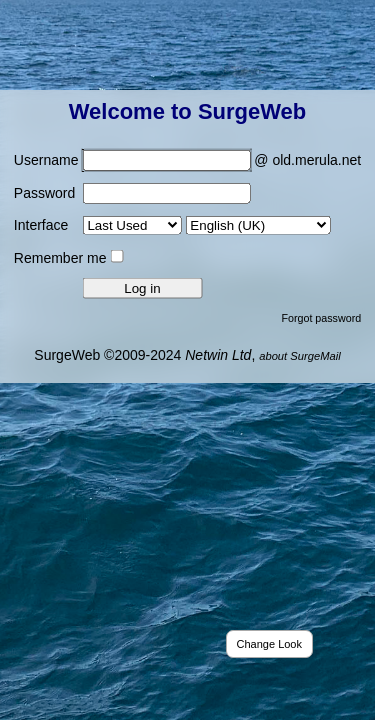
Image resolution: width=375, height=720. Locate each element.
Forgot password (321, 317)
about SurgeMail (299, 355)
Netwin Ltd (218, 354)
